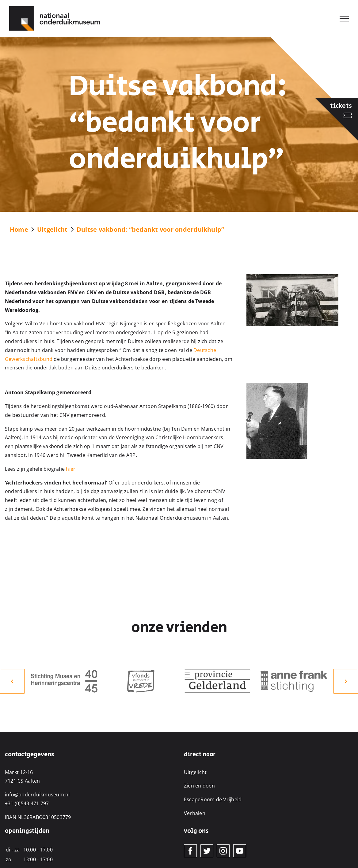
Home (19, 229)
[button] (12, 681)
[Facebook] (190, 851)
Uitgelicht (52, 229)
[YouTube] (240, 851)
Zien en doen (199, 786)
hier (71, 469)
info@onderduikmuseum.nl (37, 795)
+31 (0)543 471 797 (27, 803)
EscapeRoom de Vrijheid (213, 799)
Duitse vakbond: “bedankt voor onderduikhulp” (150, 229)
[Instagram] (223, 851)
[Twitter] (207, 851)
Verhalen (195, 813)
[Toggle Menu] (344, 19)
